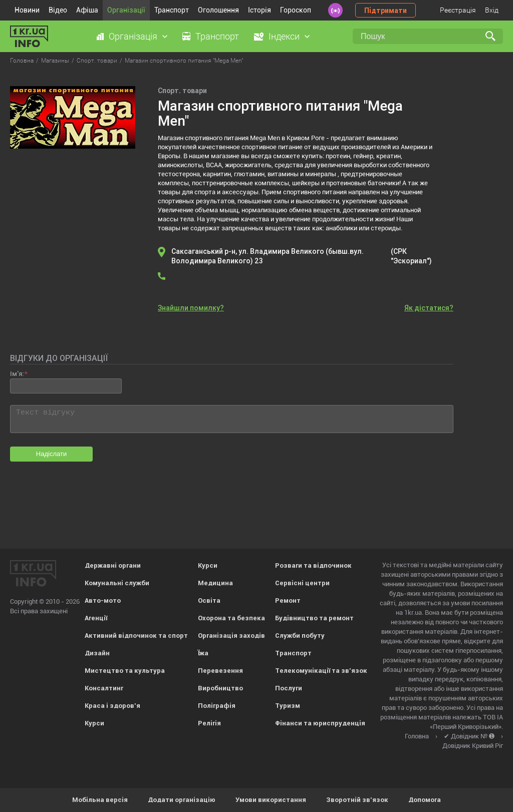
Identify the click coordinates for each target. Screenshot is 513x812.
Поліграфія (217, 706)
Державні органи (113, 565)
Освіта (209, 600)
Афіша (87, 10)
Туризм (288, 706)
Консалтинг (104, 688)
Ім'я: (17, 374)
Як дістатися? (429, 308)
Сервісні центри (302, 583)
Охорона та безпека (231, 618)
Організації (126, 10)
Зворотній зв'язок (357, 800)
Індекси (284, 36)
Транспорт (172, 10)
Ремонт (288, 600)
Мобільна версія (100, 800)
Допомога (425, 800)
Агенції (96, 618)
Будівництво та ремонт (314, 618)
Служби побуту (300, 636)
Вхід (492, 10)
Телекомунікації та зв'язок (321, 671)
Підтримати (386, 11)
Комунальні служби (117, 583)
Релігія (209, 723)
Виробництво (220, 688)
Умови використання (271, 800)
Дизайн (97, 653)
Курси (94, 723)
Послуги (289, 688)
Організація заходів (231, 636)
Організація (133, 36)
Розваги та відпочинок (313, 565)
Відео (58, 10)
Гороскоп (296, 10)
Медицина (215, 583)
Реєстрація (458, 10)
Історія (260, 10)
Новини (27, 10)
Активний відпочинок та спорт (136, 636)
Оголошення (218, 10)
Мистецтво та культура (125, 671)
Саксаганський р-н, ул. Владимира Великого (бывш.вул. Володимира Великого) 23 (304, 256)
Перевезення (220, 671)
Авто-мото (103, 600)
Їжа (203, 653)
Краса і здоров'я (112, 706)
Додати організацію (182, 800)
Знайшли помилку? (191, 308)
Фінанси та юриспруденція (320, 723)
